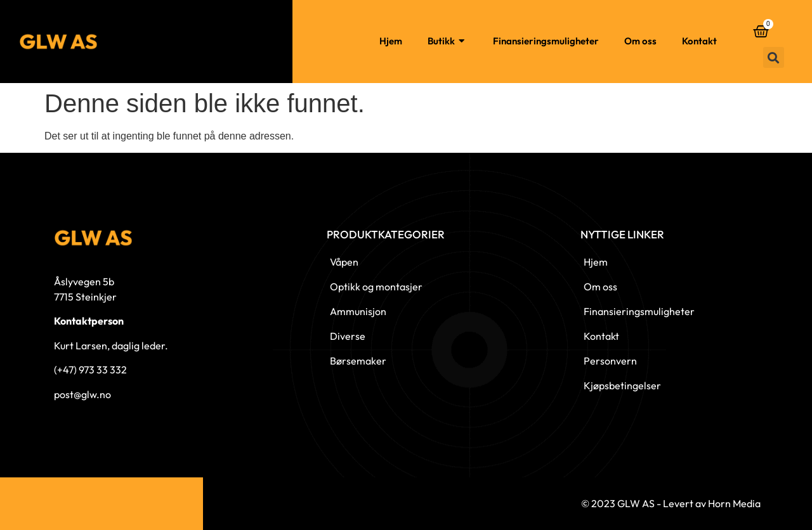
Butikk (448, 42)
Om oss (640, 41)
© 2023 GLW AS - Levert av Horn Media (671, 503)
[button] (774, 57)
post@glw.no (82, 394)
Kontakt (699, 41)
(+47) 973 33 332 (90, 370)
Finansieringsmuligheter (546, 41)
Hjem (391, 41)
